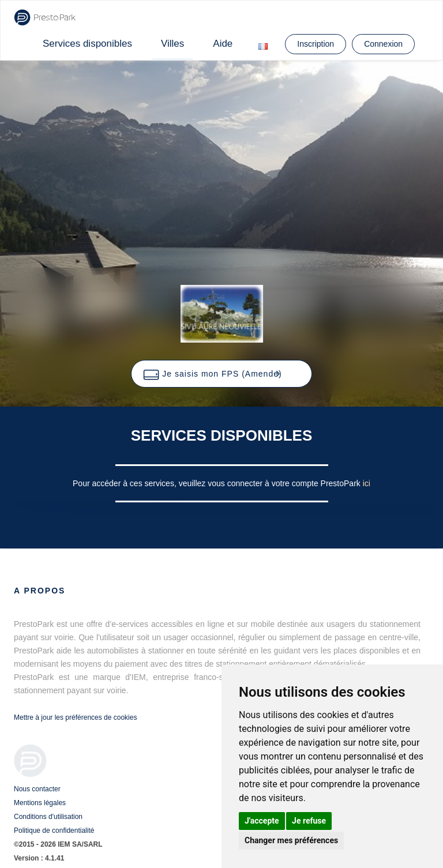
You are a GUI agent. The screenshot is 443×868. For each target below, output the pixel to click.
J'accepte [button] (262, 821)
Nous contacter (37, 789)
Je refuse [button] (309, 821)
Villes (172, 44)
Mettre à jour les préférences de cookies (75, 717)
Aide (223, 44)
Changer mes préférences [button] (291, 840)
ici (367, 483)
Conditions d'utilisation (48, 817)
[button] (221, 374)
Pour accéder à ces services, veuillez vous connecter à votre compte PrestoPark (218, 483)
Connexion (383, 44)
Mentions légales (40, 803)
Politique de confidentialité (54, 831)
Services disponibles (87, 44)
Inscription (316, 44)
